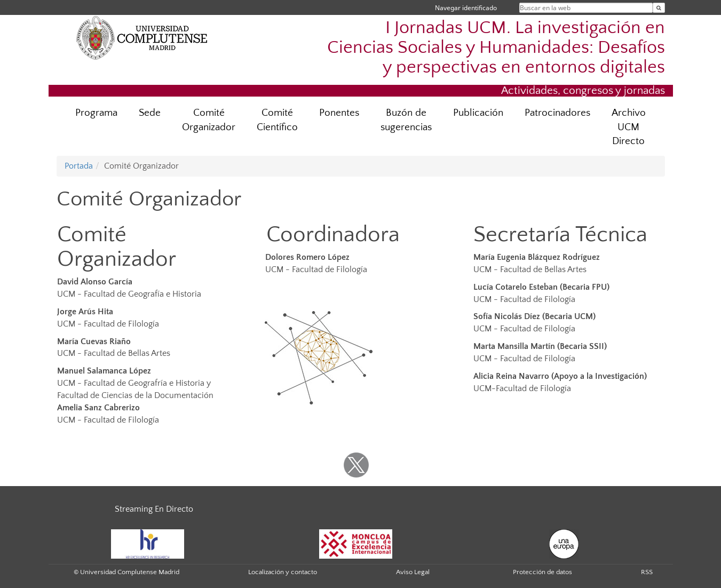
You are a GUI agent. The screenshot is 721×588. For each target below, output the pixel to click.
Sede (150, 113)
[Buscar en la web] (659, 8)
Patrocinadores (557, 113)
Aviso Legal (413, 572)
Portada (79, 166)
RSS (647, 572)
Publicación (478, 113)
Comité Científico (277, 120)
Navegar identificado (466, 8)
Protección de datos (542, 572)
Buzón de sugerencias (406, 120)
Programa (96, 113)
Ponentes (339, 113)
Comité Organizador (209, 120)
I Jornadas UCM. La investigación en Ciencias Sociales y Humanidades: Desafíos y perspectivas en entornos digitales (496, 48)
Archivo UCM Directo (629, 127)
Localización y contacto (283, 572)
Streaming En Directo (154, 509)
